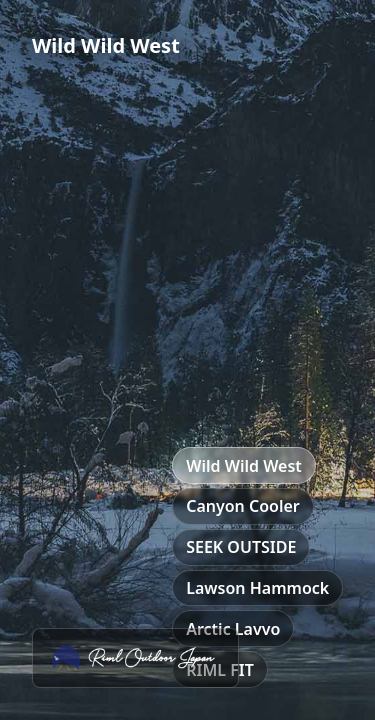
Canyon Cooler (243, 506)
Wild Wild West (244, 466)
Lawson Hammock (257, 588)
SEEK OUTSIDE (241, 547)
